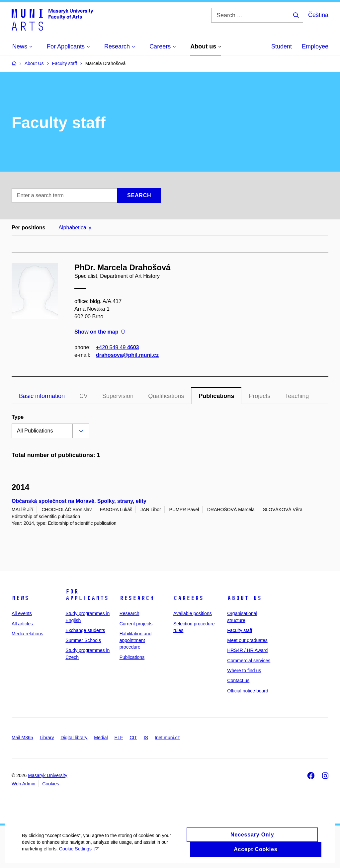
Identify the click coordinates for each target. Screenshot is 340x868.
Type (18, 417)
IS (146, 738)
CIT (133, 738)
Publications (216, 396)
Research (137, 598)
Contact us (238, 680)
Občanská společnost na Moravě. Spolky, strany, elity (79, 501)
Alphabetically (75, 228)
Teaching (297, 396)
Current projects (136, 624)
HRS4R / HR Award (247, 650)
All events (22, 613)
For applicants (87, 595)
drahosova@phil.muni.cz (127, 355)
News (20, 598)
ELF (119, 738)
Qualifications (166, 396)
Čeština (318, 15)
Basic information (42, 396)
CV (84, 396)
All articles (22, 624)
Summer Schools (83, 640)
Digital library (74, 738)
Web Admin (23, 784)
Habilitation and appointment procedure (136, 640)
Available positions (193, 613)
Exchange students (85, 630)
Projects (259, 396)
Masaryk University (47, 775)
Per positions (28, 228)
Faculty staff (240, 630)
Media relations (27, 634)
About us (244, 598)
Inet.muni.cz (167, 738)
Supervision (118, 396)
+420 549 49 (117, 347)
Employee (315, 46)
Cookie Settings (81, 856)
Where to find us (244, 671)
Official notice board (248, 691)
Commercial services (249, 661)
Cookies (51, 784)
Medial (101, 738)
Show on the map (100, 332)
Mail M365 (22, 738)
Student (282, 46)
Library (47, 738)
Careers (188, 598)
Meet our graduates (247, 640)
